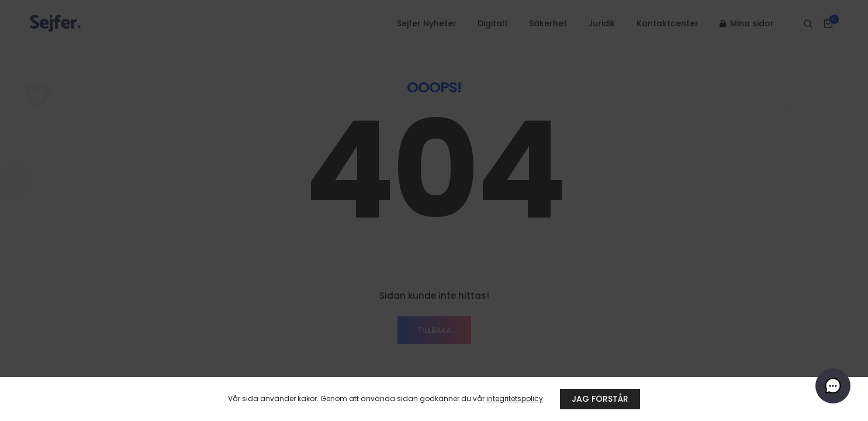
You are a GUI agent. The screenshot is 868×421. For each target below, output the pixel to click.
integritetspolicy (515, 398)
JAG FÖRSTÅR (600, 399)
